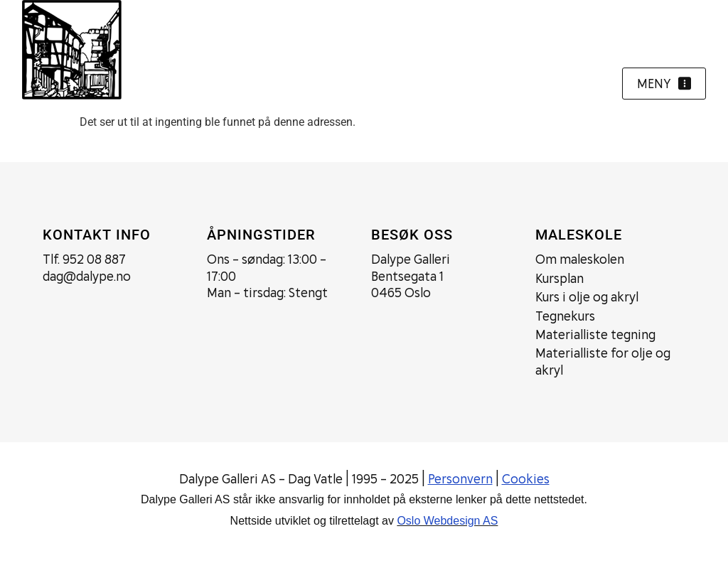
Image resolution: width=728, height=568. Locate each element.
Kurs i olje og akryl (587, 297)
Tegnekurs (565, 316)
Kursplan (560, 278)
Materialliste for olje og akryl (603, 361)
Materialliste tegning (595, 334)
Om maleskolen (580, 259)
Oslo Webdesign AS (447, 521)
